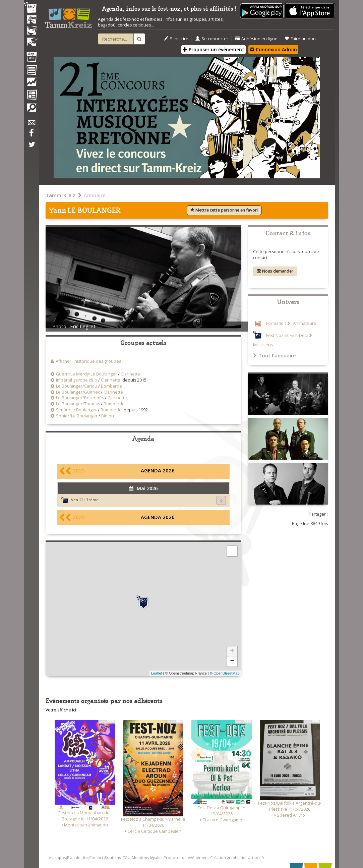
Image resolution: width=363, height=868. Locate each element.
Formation (276, 323)
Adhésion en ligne (256, 39)
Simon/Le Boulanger (76, 410)
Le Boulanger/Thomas (78, 404)
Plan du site (77, 857)
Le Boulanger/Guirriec (78, 392)
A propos (57, 857)
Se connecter (212, 39)
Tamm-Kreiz (60, 195)
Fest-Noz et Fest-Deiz (287, 335)
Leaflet (157, 673)
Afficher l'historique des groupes (88, 361)
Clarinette (130, 374)
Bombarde (111, 386)
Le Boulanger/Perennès (80, 398)
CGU (126, 857)
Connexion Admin (273, 49)
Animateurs (304, 323)
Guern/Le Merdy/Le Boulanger (86, 374)
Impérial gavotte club (77, 380)
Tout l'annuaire (275, 355)
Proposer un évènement (214, 49)
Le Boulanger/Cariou (77, 386)
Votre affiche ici (61, 710)
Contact (96, 857)
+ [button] (232, 651)
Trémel (93, 500)
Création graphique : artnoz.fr (237, 857)
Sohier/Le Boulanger (77, 416)
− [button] (232, 661)
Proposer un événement (186, 857)
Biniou (108, 416)
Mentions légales (147, 857)
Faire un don (300, 39)
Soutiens (113, 857)
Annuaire (95, 195)
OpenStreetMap (227, 673)
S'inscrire (176, 39)
